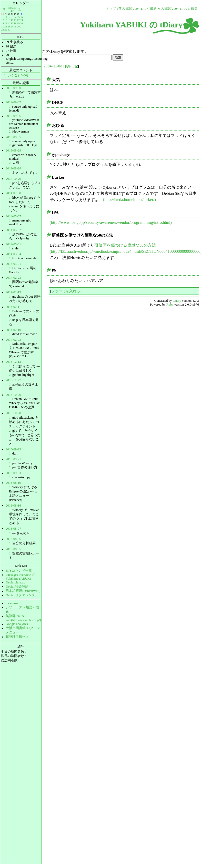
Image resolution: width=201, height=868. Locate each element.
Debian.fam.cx (15, 582)
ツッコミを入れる (66, 291)
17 (12, 23)
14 (3, 23)
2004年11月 (12, 9)
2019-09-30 (13, 88)
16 (9, 23)
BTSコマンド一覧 (19, 571)
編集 (194, 9)
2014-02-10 (13, 330)
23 (9, 27)
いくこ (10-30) (18, 75)
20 (21, 23)
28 (3, 30)
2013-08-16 (13, 506)
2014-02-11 (13, 307)
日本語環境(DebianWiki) (23, 591)
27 (21, 27)
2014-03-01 (13, 264)
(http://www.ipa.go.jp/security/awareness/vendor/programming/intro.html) (111, 222)
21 (3, 27)
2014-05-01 (13, 244)
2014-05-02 (13, 230)
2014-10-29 (13, 179)
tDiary (177, 301)
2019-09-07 (13, 102)
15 (6, 23)
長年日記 (71, 66)
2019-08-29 (13, 150)
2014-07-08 (13, 193)
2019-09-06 (13, 116)
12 (18, 20)
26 (18, 27)
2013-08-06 (13, 539)
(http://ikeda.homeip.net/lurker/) (129, 200)
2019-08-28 (13, 168)
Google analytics (17, 624)
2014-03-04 (13, 254)
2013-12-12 (13, 362)
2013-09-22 (13, 449)
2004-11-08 (53, 66)
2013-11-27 (13, 380)
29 (6, 30)
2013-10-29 (13, 395)
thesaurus (12, 603)
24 (12, 27)
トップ (111, 9)
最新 (153, 9)
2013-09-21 (13, 459)
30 (9, 30)
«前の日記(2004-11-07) (133, 9)
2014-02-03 (13, 340)
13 (21, 20)
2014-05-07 (13, 216)
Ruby (170, 305)
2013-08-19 (13, 483)
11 (15, 20)
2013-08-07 (13, 529)
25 (15, 27)
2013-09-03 (13, 473)
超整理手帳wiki (17, 637)
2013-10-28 (13, 413)
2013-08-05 (13, 549)
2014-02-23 (13, 278)
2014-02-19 (13, 292)
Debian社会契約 (17, 587)
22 (6, 27)
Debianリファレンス (20, 595)
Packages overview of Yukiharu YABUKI (20, 577)
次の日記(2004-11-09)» (174, 9)
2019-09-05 (13, 137)
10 (12, 20)
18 (15, 23)
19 (18, 23)
